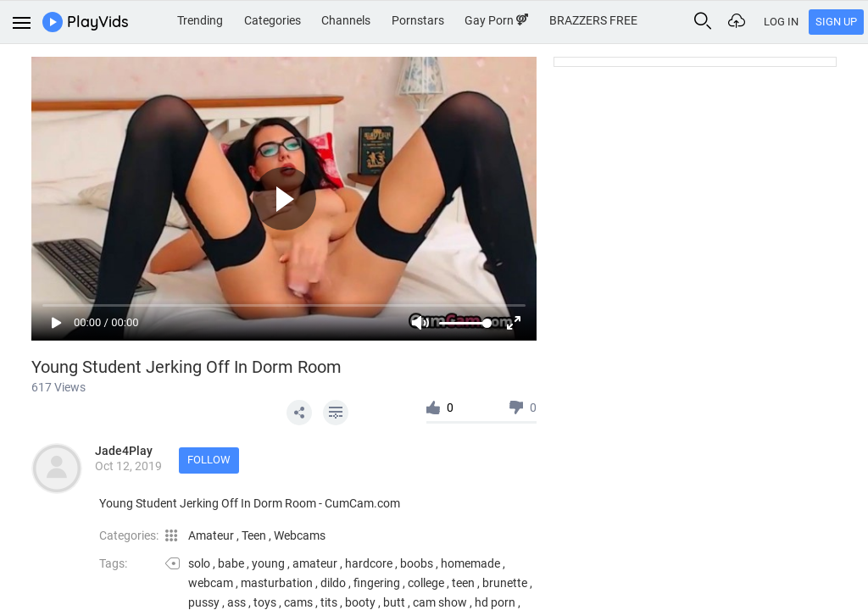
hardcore (369, 563)
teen (463, 583)
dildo (333, 583)
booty (360, 602)
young (268, 563)
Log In (781, 22)
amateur (315, 563)
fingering (377, 583)
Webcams (300, 535)
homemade (470, 563)
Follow (209, 460)
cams (298, 602)
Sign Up (836, 22)
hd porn (495, 602)
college (426, 583)
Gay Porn (496, 20)
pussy (204, 602)
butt (394, 602)
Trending (200, 20)
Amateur (212, 535)
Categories (273, 20)
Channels (346, 20)
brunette (505, 583)
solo (199, 563)
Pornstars (418, 20)
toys (265, 602)
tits (329, 602)
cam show (440, 602)
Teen (255, 535)
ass (236, 602)
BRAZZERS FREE (593, 20)
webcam (211, 583)
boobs (417, 563)
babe (231, 563)
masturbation (277, 583)
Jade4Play (124, 451)
